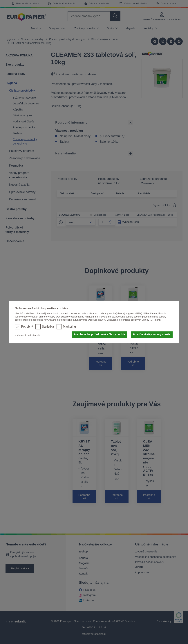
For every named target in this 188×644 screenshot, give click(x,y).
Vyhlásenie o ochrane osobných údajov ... (129, 320)
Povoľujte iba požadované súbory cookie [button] (99, 335)
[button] (28, 335)
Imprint (158, 320)
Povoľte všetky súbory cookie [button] (152, 335)
